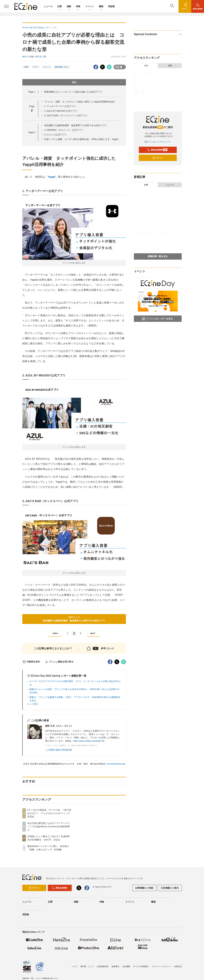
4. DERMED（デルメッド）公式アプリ (64, 130)
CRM (26, 67)
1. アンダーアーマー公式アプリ (60, 106)
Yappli (52, 177)
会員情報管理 (103, 966)
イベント (90, 7)
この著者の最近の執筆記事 (58, 750)
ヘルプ (74, 966)
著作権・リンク (87, 966)
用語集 (111, 6)
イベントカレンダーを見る (157, 319)
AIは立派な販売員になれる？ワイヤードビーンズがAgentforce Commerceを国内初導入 (49, 826)
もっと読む (33, 704)
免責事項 (115, 966)
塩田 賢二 (39, 57)
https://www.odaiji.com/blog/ (87, 741)
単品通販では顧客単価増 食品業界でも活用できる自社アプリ (76, 125)
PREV (54, 633)
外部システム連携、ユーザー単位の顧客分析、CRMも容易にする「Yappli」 (82, 139)
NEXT (94, 633)
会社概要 (126, 966)
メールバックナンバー (158, 142)
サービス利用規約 (141, 966)
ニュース (48, 6)
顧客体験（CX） (62, 67)
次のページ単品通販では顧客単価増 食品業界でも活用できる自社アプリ (74, 619)
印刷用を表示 (31, 662)
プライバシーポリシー (161, 966)
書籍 (101, 7)
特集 (78, 7)
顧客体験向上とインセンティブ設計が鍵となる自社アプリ (73, 92)
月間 (170, 66)
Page (32, 92)
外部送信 (178, 966)
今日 (146, 66)
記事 (60, 7)
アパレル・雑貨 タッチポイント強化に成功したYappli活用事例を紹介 (80, 102)
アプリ (36, 67)
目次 (97, 82)
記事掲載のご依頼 (144, 888)
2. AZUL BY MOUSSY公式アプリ (61, 111)
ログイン (157, 158)
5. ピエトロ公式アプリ (56, 135)
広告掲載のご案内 (170, 888)
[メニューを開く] (6, 6)
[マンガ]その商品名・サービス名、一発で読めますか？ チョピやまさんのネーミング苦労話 (49, 813)
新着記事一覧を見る (158, 256)
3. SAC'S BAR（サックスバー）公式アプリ (66, 115)
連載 (69, 7)
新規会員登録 (157, 150)
